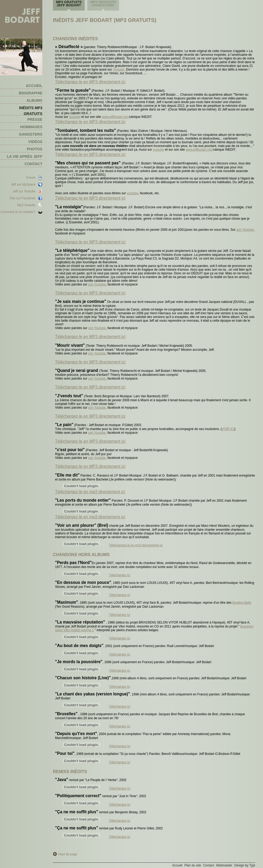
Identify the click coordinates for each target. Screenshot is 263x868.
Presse (35, 119)
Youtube (119, 70)
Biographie (31, 93)
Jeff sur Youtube (24, 191)
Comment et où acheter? (18, 212)
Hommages (31, 127)
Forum (31, 178)
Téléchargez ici (119, 575)
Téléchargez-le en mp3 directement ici (90, 492)
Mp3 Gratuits (26, 205)
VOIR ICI (228, 429)
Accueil (34, 86)
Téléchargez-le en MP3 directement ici (90, 82)
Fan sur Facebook (23, 198)
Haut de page (68, 854)
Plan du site (193, 865)
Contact (33, 164)
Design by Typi (245, 865)
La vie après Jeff (25, 156)
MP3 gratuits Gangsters (103, 4)
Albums (34, 100)
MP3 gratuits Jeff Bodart (69, 4)
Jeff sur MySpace (23, 184)
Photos (35, 149)
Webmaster (224, 865)
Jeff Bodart (21, 19)
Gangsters (31, 134)
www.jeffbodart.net (115, 117)
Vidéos (35, 142)
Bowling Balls (242, 603)
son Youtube (245, 230)
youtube (75, 117)
